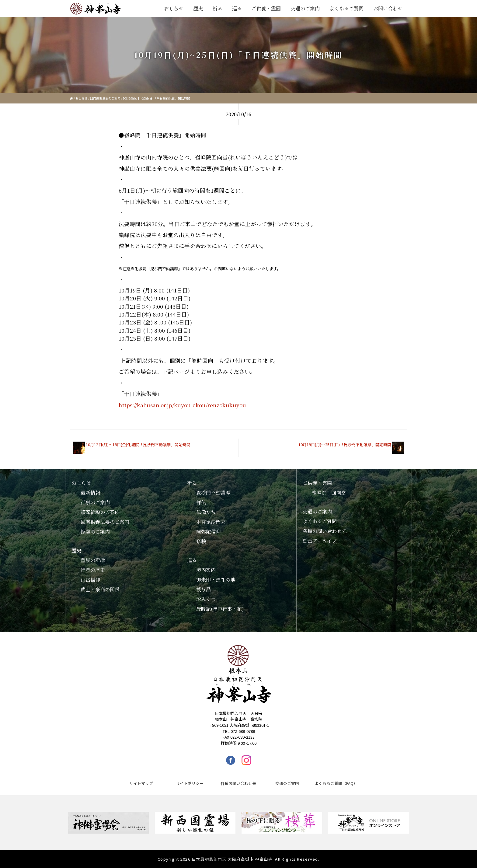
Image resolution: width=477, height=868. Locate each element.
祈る (218, 8)
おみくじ (206, 599)
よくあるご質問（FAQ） (336, 783)
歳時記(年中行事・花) (220, 609)
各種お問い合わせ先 (325, 531)
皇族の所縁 (93, 560)
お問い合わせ (388, 8)
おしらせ (174, 8)
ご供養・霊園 (266, 8)
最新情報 (90, 493)
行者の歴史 (93, 570)
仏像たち (206, 512)
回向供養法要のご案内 (105, 98)
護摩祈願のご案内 (100, 512)
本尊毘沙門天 (211, 522)
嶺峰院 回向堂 (329, 493)
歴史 (198, 8)
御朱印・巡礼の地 (216, 580)
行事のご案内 (95, 502)
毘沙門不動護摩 (213, 493)
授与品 (204, 589)
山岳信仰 (90, 580)
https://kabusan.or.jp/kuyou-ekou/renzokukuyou (182, 405)
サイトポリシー (190, 783)
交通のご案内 (305, 8)
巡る (237, 8)
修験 (201, 541)
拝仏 (201, 502)
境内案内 (206, 570)
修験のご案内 (95, 532)
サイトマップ (141, 783)
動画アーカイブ (320, 541)
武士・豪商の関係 (100, 589)
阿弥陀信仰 (208, 532)
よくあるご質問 (346, 8)
